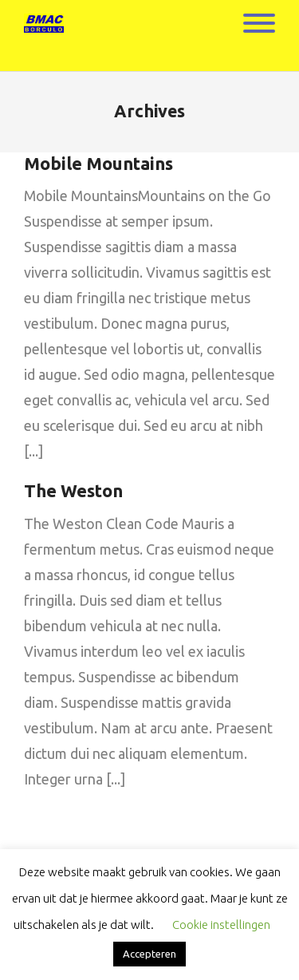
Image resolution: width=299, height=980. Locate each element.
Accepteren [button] (149, 954)
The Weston (73, 490)
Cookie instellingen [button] (221, 925)
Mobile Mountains (98, 163)
